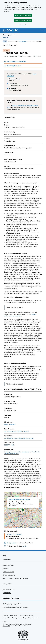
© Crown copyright (23, 640)
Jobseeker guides (8, 572)
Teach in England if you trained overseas (15, 578)
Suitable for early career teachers (15, 127)
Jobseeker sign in (8, 565)
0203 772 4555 (9, 445)
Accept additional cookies (23, 15)
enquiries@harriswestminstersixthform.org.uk (19, 438)
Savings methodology (19, 618)
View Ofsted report (10, 424)
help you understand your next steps (20, 315)
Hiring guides (7, 593)
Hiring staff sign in (9, 589)
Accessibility (7, 618)
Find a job (6, 568)
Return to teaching (9, 575)
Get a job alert (11, 543)
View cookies (23, 25)
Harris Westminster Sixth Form (19, 499)
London (25, 546)
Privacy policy (14, 615)
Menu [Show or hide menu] (42, 30)
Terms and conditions (27, 615)
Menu (5, 38)
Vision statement (33, 618)
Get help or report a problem (12, 604)
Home (5, 45)
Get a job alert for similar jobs (17, 61)
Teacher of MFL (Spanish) (14, 534)
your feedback (23, 41)
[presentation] (23, 510)
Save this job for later (14, 66)
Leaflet (19, 528)
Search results (14, 45)
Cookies (5, 615)
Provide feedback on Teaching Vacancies (15, 607)
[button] (23, 510)
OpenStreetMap (31, 528)
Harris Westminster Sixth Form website (16, 431)
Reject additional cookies (23, 20)
